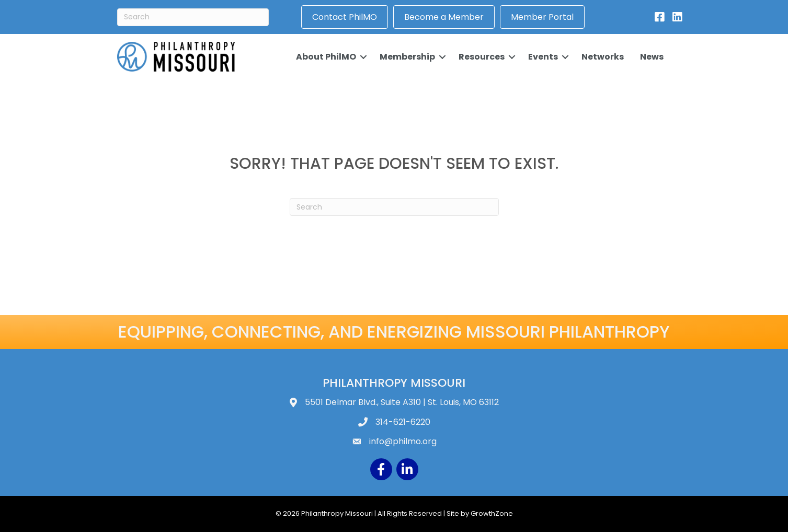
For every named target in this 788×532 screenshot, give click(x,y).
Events (543, 57)
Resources (482, 57)
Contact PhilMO (345, 17)
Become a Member (444, 17)
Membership (407, 57)
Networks (603, 57)
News (652, 57)
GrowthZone (492, 513)
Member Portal (542, 17)
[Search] (193, 17)
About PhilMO (326, 57)
